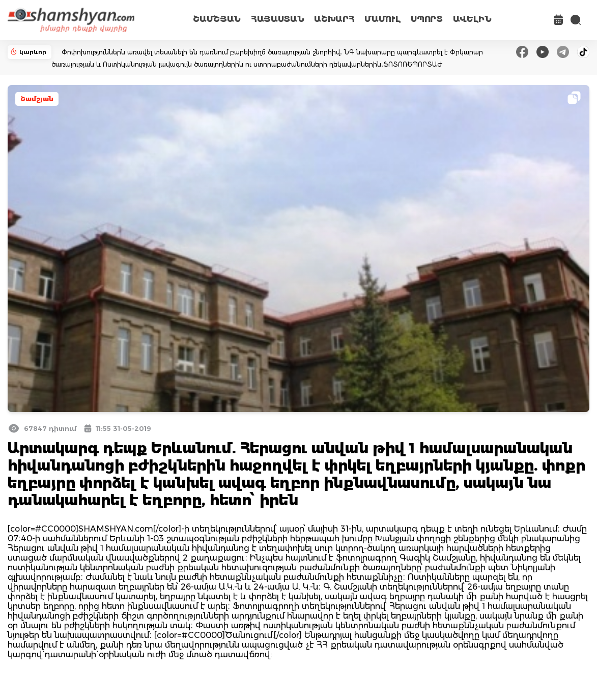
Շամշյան (37, 99)
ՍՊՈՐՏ (427, 19)
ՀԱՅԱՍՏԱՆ (277, 19)
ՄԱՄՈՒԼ (382, 19)
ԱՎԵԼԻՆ (472, 19)
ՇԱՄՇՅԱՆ (217, 19)
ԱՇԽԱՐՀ (334, 19)
